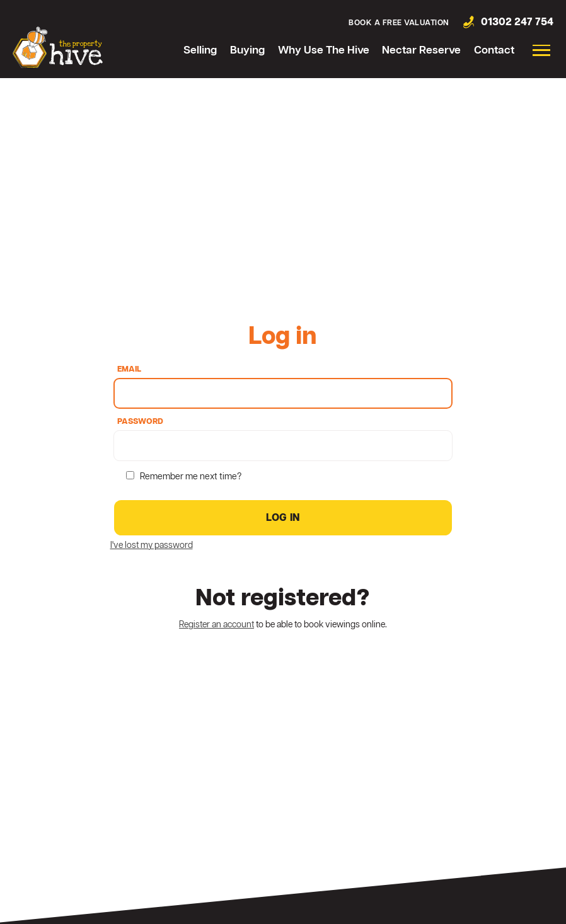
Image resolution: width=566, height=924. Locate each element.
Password (140, 422)
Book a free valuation (399, 23)
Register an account (217, 625)
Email (129, 370)
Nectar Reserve (421, 51)
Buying (247, 51)
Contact (494, 51)
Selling (200, 51)
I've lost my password (152, 546)
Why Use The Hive (324, 51)
